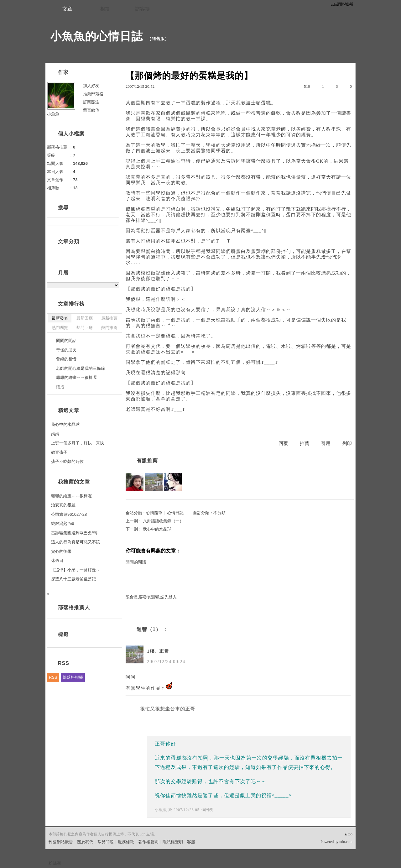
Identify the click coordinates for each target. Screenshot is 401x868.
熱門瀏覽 (60, 328)
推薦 (305, 443)
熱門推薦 (109, 328)
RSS (53, 677)
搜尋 (114, 222)
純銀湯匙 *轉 (63, 523)
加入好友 (91, 86)
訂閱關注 (91, 102)
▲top (348, 834)
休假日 (57, 560)
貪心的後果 (61, 551)
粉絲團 (55, 863)
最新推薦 (109, 318)
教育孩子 (59, 452)
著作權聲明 (148, 842)
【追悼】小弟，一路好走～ (76, 570)
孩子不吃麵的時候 (67, 461)
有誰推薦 (147, 460)
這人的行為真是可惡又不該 (76, 542)
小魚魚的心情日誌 (96, 36)
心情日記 (175, 513)
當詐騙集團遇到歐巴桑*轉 (74, 533)
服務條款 (126, 842)
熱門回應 (85, 328)
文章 (67, 9)
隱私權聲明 (173, 842)
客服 (191, 842)
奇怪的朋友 (66, 350)
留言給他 (91, 110)
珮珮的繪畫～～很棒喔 (76, 377)
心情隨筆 (154, 513)
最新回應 (85, 318)
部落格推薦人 (74, 607)
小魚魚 (161, 810)
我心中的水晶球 (157, 529)
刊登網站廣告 (61, 842)
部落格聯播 (73, 677)
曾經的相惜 (66, 359)
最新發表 (60, 318)
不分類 (219, 513)
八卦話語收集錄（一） (163, 521)
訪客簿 (143, 9)
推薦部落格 (93, 94)
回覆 (283, 443)
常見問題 (106, 842)
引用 (326, 443)
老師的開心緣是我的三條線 (81, 368)
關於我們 (85, 842)
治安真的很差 (63, 505)
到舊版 (158, 39)
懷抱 (60, 387)
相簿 (105, 9)
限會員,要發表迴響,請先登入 (151, 597)
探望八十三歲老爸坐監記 (73, 579)
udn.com (346, 842)
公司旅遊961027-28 (69, 514)
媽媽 (55, 434)
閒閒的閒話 (136, 562)
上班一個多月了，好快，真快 (78, 443)
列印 (347, 443)
